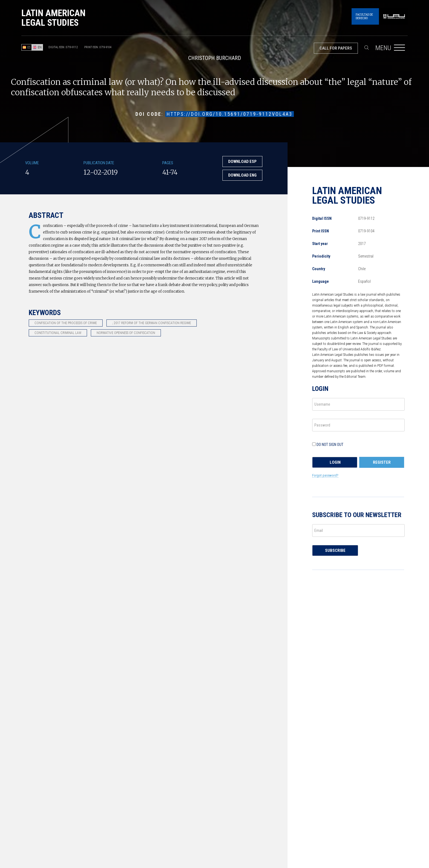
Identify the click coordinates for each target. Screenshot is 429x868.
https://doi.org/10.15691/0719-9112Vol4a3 (230, 114)
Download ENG (242, 175)
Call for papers (336, 48)
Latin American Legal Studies (53, 18)
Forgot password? (325, 475)
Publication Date (99, 163)
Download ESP (242, 162)
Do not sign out (328, 445)
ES (27, 47)
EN (37, 47)
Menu (392, 51)
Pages (168, 163)
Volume (32, 163)
